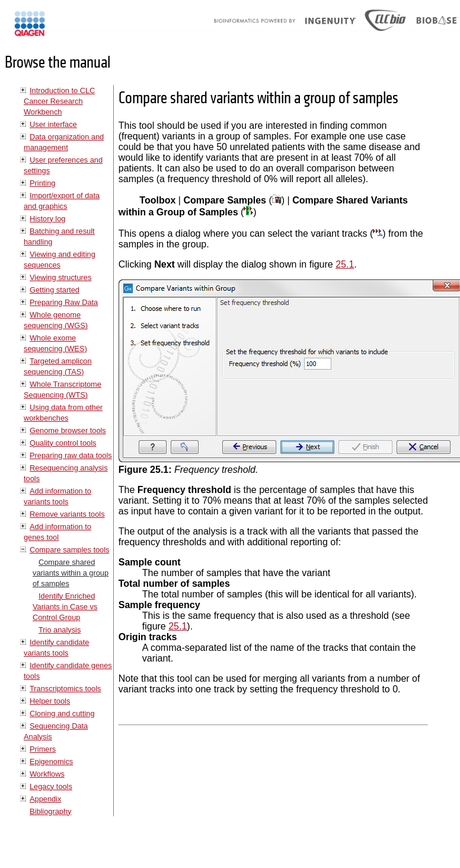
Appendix (45, 799)
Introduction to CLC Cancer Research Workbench (59, 101)
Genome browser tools (68, 430)
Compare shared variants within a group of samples (71, 573)
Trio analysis (60, 630)
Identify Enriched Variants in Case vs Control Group (65, 607)
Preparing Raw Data (64, 302)
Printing (42, 183)
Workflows (47, 774)
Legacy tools (51, 786)
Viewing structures (60, 277)
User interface (53, 124)
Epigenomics (51, 762)
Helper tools (50, 701)
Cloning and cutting (62, 713)
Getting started (55, 290)
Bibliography (50, 811)
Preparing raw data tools (71, 455)
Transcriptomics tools (65, 689)
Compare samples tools (69, 550)
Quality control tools (63, 443)
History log (47, 219)
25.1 (345, 264)
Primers (43, 749)
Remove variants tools (67, 514)
